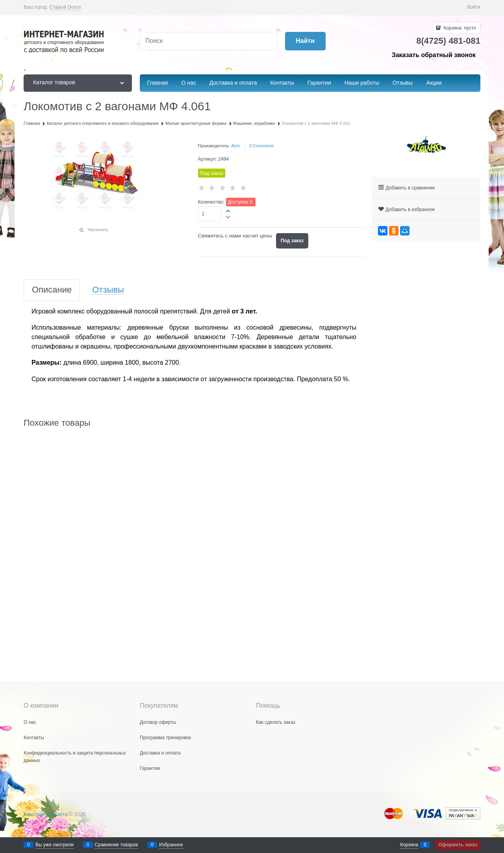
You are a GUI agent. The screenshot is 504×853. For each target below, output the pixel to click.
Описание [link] (52, 290)
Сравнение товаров (117, 845)
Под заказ (292, 241)
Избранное (171, 845)
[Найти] (305, 41)
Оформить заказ (458, 845)
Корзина (409, 845)
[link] (65, 7)
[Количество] (210, 214)
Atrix (235, 146)
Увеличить (98, 230)
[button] (228, 211)
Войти (474, 7)
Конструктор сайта (46, 814)
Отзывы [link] (108, 290)
